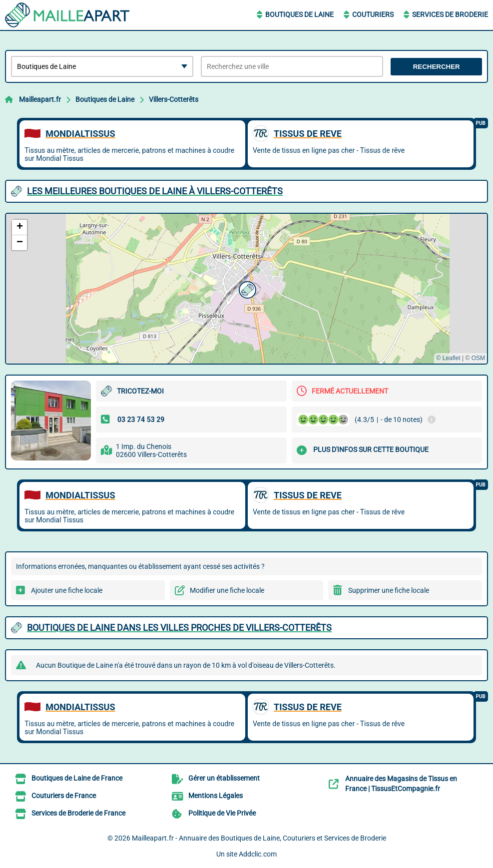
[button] (246, 289)
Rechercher (437, 67)
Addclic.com (258, 854)
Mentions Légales (216, 796)
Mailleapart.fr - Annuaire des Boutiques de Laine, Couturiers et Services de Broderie (259, 838)
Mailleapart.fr (40, 99)
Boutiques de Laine (299, 14)
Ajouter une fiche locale (67, 590)
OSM (478, 358)
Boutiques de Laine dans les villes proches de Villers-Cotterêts (179, 628)
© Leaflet (448, 358)
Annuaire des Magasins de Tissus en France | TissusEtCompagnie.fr (401, 784)
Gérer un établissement (224, 778)
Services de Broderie (450, 14)
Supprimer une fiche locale (389, 590)
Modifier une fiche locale (227, 590)
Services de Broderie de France (78, 813)
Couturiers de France (64, 796)
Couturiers (373, 14)
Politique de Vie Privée (222, 813)
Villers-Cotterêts (174, 99)
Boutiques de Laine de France (77, 778)
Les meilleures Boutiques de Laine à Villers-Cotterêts (155, 191)
